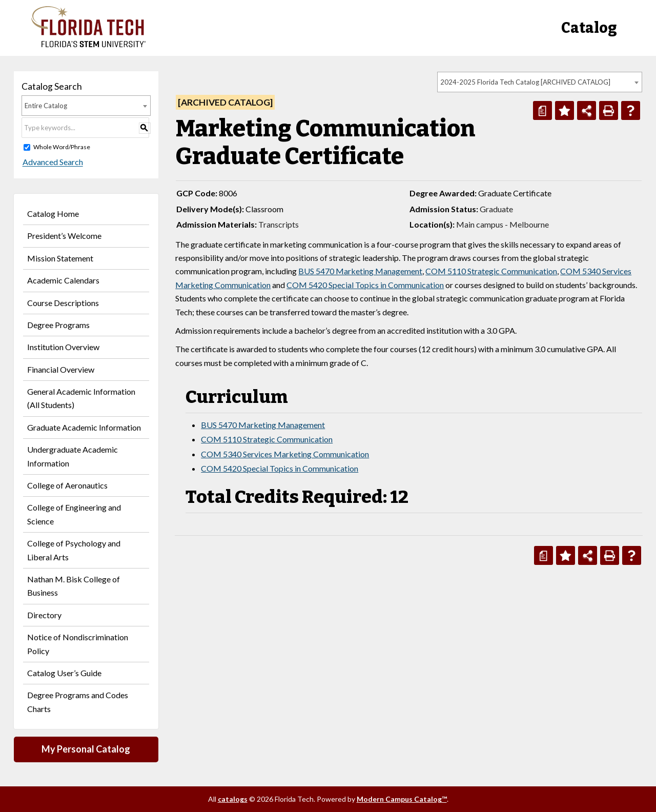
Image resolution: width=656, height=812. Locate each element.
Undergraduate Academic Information (73, 456)
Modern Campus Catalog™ (402, 799)
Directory (44, 615)
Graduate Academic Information (84, 427)
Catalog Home (53, 214)
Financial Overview (61, 369)
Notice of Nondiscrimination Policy (78, 644)
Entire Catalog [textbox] (46, 106)
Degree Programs (58, 325)
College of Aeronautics (67, 485)
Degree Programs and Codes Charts (78, 702)
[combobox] (540, 82)
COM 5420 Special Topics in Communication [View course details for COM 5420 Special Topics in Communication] (365, 285)
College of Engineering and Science (74, 514)
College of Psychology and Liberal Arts (74, 550)
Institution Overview (63, 347)
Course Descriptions (63, 303)
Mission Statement (60, 258)
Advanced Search (52, 162)
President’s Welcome (64, 236)
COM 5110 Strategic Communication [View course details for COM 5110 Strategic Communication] (491, 271)
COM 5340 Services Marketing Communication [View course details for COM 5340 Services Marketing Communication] (285, 454)
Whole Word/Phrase (62, 147)
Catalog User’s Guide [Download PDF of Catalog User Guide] (64, 673)
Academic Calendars (63, 280)
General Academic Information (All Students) (81, 398)
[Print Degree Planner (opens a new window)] (542, 110)
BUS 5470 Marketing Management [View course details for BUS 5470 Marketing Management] (360, 271)
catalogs (233, 799)
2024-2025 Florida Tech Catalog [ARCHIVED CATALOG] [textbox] (525, 82)
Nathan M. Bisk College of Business (74, 586)
